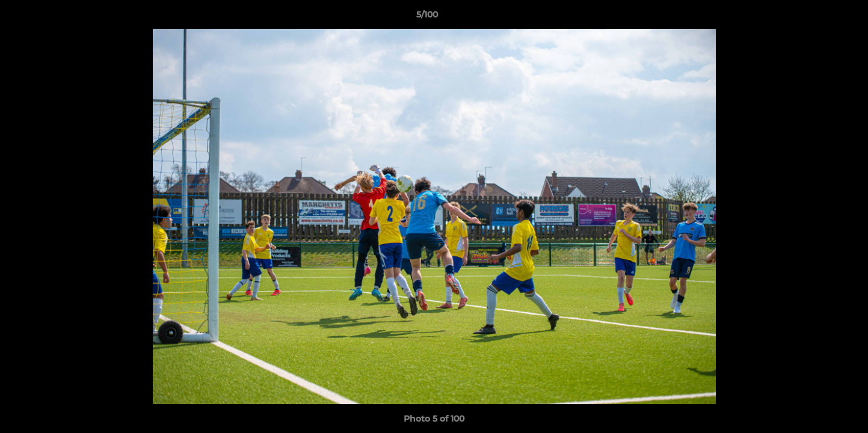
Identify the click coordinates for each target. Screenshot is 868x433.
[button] (817, 17)
